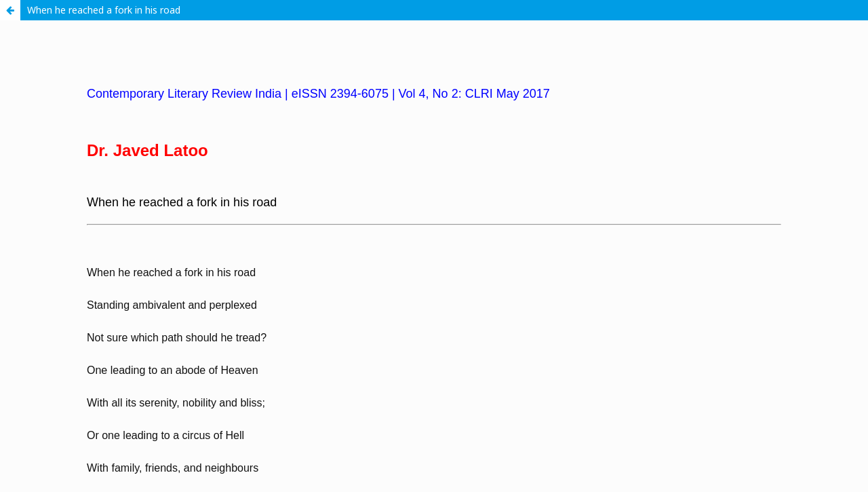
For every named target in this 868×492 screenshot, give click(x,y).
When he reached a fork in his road (104, 10)
